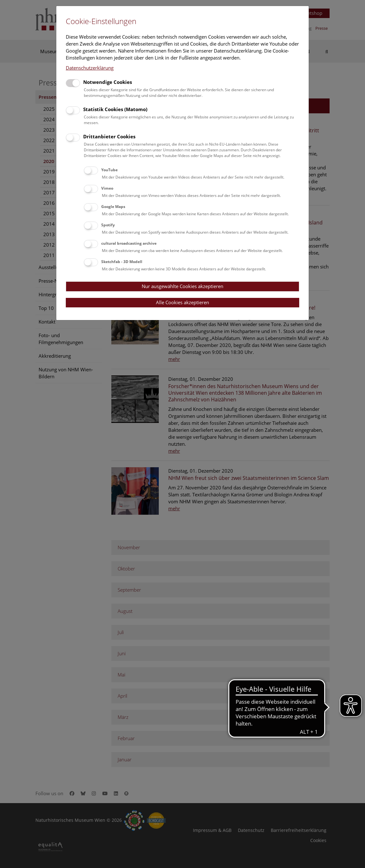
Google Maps (113, 207)
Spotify (108, 225)
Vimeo (107, 188)
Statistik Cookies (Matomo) (115, 109)
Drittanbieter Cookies (109, 136)
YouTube (109, 170)
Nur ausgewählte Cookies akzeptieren (182, 286)
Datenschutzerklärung (90, 68)
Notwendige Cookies (108, 82)
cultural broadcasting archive (129, 243)
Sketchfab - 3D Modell (122, 262)
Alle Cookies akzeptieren (182, 302)
